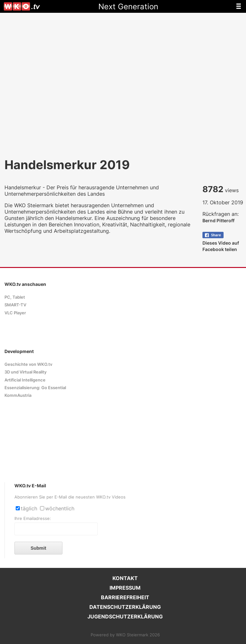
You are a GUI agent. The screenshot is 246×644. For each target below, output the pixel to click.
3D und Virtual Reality (25, 372)
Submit (38, 548)
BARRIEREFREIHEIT (125, 597)
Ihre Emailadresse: (33, 518)
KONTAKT (125, 578)
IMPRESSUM (125, 588)
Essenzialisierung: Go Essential (35, 388)
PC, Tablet (15, 297)
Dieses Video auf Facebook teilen (221, 243)
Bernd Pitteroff (218, 220)
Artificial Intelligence (25, 380)
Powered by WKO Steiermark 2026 (125, 635)
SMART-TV (15, 305)
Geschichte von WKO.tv (28, 364)
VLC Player (15, 313)
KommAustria (18, 395)
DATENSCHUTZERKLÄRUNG (125, 607)
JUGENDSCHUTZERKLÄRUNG (125, 617)
